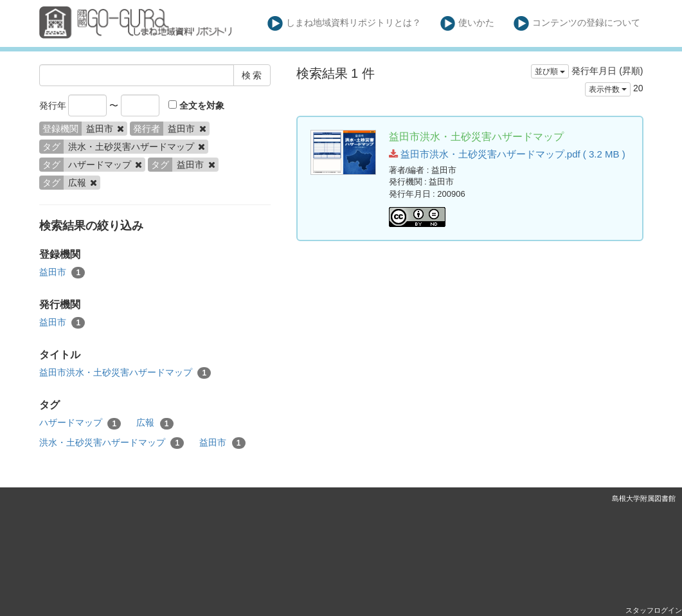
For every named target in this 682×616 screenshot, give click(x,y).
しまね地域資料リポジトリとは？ (344, 23)
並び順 (550, 71)
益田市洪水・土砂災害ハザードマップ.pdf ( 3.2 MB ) (507, 154)
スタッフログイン (654, 610)
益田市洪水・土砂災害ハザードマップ (125, 373)
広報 (155, 423)
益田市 (62, 273)
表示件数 (608, 89)
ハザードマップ (80, 423)
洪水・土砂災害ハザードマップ (112, 443)
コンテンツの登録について (577, 23)
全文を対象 (196, 105)
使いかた (468, 23)
